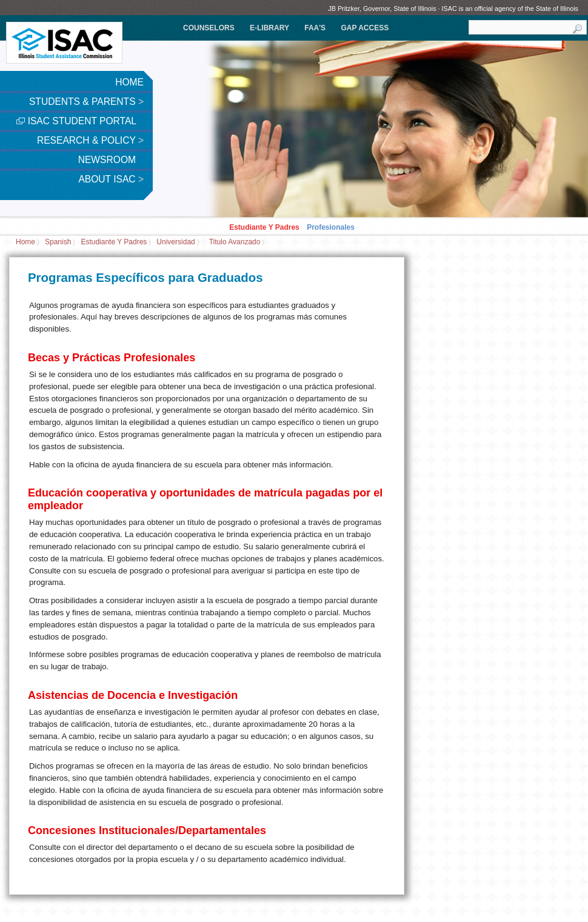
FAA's (315, 28)
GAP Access (365, 28)
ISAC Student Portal (80, 121)
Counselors (209, 28)
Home (129, 82)
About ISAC (111, 179)
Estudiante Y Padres (264, 227)
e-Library (269, 28)
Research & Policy (90, 140)
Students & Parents (86, 102)
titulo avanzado (235, 242)
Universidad (175, 242)
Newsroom (111, 160)
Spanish (58, 242)
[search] (528, 27)
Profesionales (331, 227)
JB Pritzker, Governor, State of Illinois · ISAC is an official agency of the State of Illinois (453, 8)
